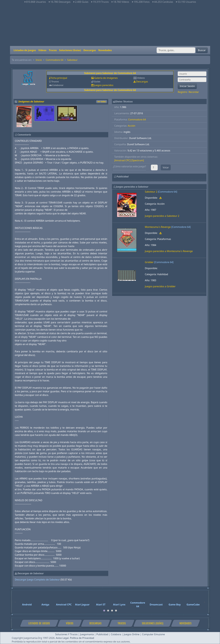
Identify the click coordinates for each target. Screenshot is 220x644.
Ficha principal (59, 78)
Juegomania (87, 634)
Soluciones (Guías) (70, 50)
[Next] (205, 601)
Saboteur (72, 60)
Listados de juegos (25, 50)
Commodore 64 (55, 60)
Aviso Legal (62, 638)
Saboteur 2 (151, 192)
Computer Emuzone (153, 634)
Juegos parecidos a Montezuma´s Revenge (169, 251)
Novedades (105, 50)
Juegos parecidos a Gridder (160, 286)
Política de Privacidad (82, 638)
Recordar (194, 92)
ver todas (102, 102)
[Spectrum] (138, 160)
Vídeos (42, 50)
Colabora (116, 634)
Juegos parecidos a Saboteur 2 (162, 216)
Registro (182, 92)
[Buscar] (176, 50)
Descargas (90, 50)
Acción (132, 126)
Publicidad (102, 634)
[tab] (104, 611)
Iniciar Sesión (187, 86)
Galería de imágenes (106, 78)
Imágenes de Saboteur (31, 102)
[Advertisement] (110, 25)
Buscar (202, 50)
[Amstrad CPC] (123, 160)
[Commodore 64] (167, 192)
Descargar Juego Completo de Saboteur (37, 580)
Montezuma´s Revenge (158, 227)
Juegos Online (132, 634)
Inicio (39, 60)
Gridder (149, 262)
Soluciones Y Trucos (66, 634)
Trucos (53, 50)
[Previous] (15, 601)
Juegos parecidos (104, 85)
